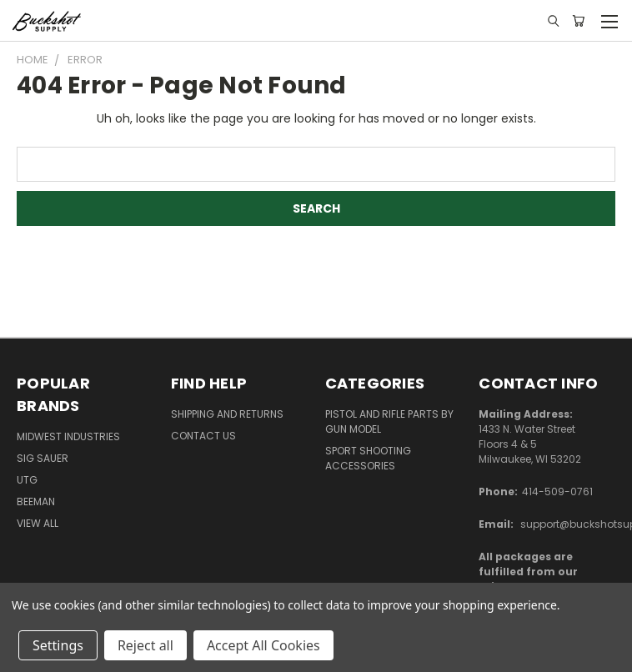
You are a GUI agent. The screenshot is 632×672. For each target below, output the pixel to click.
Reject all (145, 645)
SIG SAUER (43, 458)
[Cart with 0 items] (578, 21)
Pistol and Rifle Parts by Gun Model (389, 421)
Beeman (36, 501)
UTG (27, 480)
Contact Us (203, 436)
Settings (58, 645)
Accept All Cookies (263, 645)
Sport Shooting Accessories (368, 458)
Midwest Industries (68, 436)
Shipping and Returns (227, 414)
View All (38, 523)
